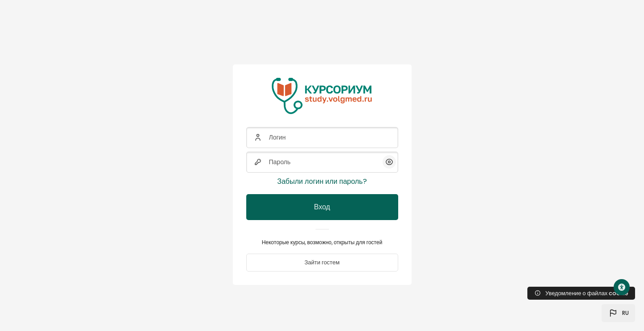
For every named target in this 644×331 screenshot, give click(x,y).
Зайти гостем (322, 262)
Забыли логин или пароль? (322, 181)
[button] (618, 313)
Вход (322, 207)
